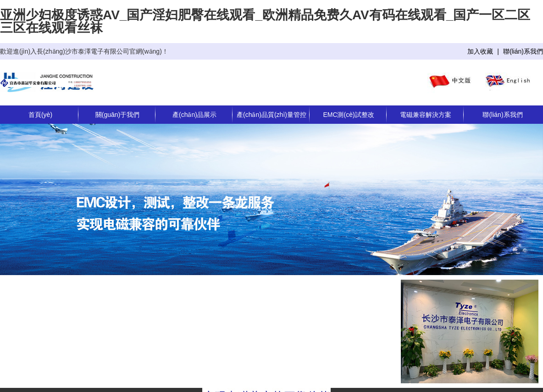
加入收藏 (480, 51)
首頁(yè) (40, 115)
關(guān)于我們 (117, 115)
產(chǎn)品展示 (194, 115)
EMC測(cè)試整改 (348, 115)
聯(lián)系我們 (523, 51)
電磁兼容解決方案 (426, 115)
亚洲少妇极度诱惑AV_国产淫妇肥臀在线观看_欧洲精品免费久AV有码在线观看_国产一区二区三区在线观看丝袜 (265, 21)
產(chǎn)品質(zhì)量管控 (271, 115)
